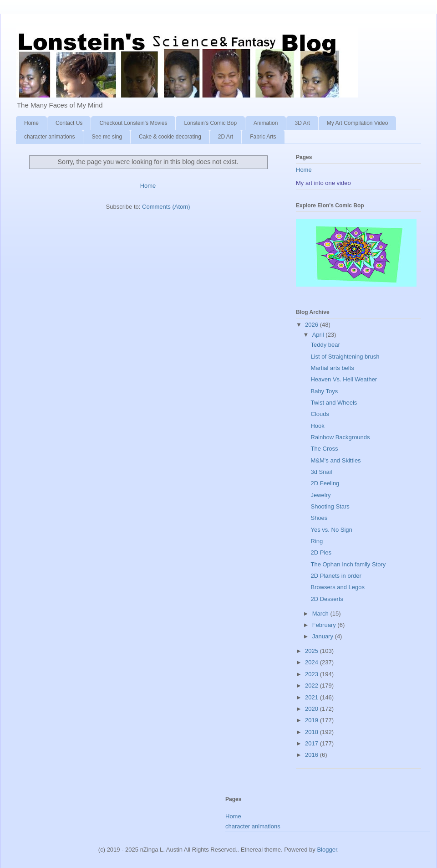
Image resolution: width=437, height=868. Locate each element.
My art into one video (323, 183)
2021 (313, 697)
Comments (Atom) (166, 207)
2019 (313, 720)
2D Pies (321, 552)
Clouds (320, 414)
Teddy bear (325, 345)
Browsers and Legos (338, 587)
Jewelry (320, 495)
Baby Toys (324, 391)
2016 (313, 755)
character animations (49, 137)
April (319, 335)
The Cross (324, 449)
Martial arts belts (332, 368)
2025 (313, 651)
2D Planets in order (336, 576)
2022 (313, 686)
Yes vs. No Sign (331, 530)
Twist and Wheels (334, 403)
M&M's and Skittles (335, 460)
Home (31, 123)
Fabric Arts (263, 137)
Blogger (327, 850)
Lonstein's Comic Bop (210, 123)
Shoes (319, 518)
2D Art (226, 137)
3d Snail (321, 472)
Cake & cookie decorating (170, 137)
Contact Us (69, 123)
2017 (313, 743)
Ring (317, 541)
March (321, 614)
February (325, 625)
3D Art (302, 123)
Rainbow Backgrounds (340, 437)
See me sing (107, 137)
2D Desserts (327, 599)
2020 (313, 709)
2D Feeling (325, 483)
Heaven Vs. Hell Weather (344, 379)
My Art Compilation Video (358, 123)
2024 (313, 662)
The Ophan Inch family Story (348, 564)
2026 (313, 325)
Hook (317, 426)
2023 (313, 674)
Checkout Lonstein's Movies (133, 123)
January (324, 636)
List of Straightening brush (345, 357)
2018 (313, 732)
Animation (266, 123)
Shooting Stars (330, 506)
